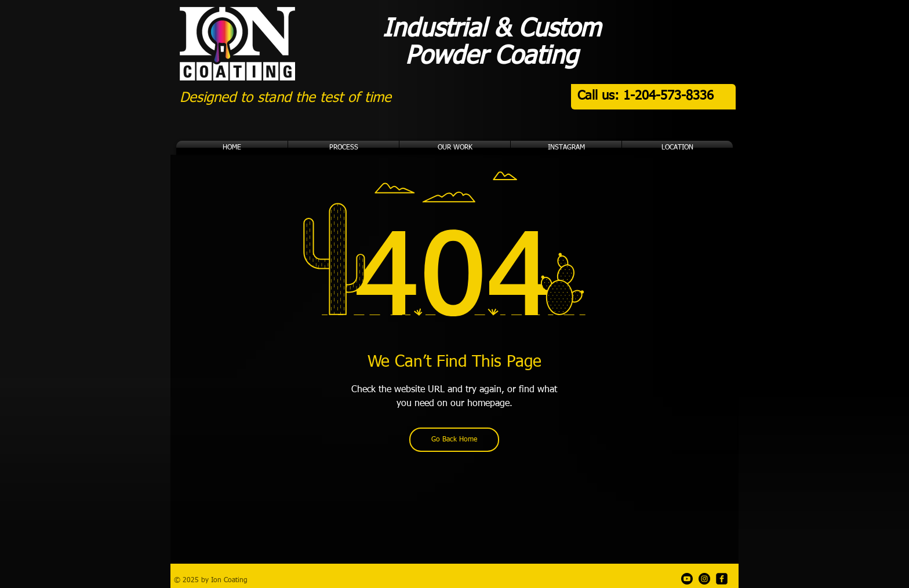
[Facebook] (722, 579)
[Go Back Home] (454, 440)
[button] (455, 148)
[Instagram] (704, 579)
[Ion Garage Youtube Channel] (687, 579)
